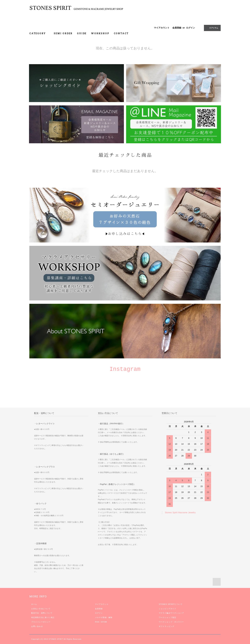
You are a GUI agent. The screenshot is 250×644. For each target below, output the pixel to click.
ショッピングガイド (167, 609)
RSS (97, 622)
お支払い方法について (41, 609)
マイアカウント (162, 28)
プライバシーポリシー (41, 622)
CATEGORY (39, 33)
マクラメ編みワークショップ (171, 613)
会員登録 (177, 28)
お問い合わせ (37, 626)
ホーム (34, 604)
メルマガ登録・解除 (104, 617)
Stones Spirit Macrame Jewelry (180, 512)
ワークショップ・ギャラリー (171, 622)
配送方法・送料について (42, 613)
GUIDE (82, 33)
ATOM (104, 622)
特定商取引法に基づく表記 (43, 617)
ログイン (191, 28)
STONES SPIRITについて (171, 604)
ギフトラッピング (167, 626)
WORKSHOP (100, 33)
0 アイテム (212, 28)
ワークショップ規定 (167, 617)
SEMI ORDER (63, 33)
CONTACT (121, 33)
